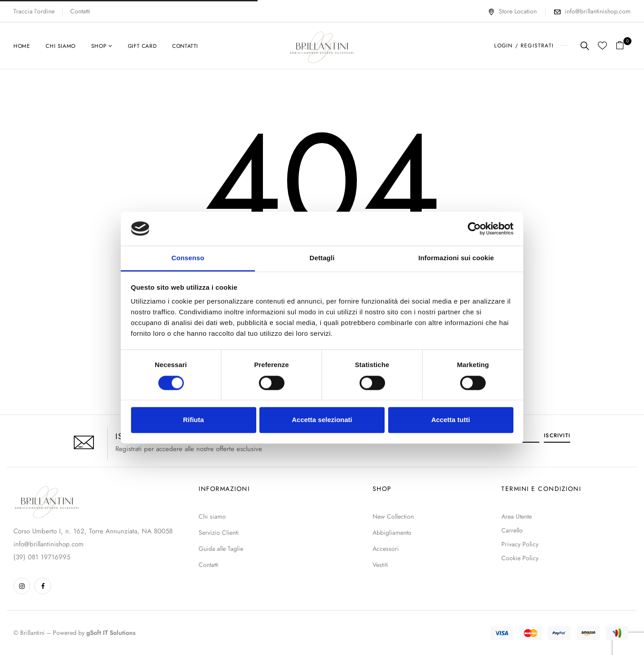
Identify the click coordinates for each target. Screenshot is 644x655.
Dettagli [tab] (322, 258)
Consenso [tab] (188, 258)
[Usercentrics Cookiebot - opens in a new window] (474, 228)
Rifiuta (193, 420)
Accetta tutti (451, 420)
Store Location (512, 11)
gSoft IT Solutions (111, 633)
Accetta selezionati (322, 420)
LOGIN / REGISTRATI (524, 46)
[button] (623, 46)
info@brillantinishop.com (598, 11)
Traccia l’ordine (34, 11)
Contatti (80, 11)
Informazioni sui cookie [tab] (456, 258)
